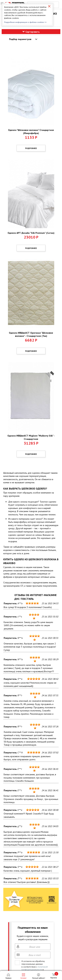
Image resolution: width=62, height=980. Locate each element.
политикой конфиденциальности (35, 968)
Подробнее (31, 148)
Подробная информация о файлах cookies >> (25, 22)
